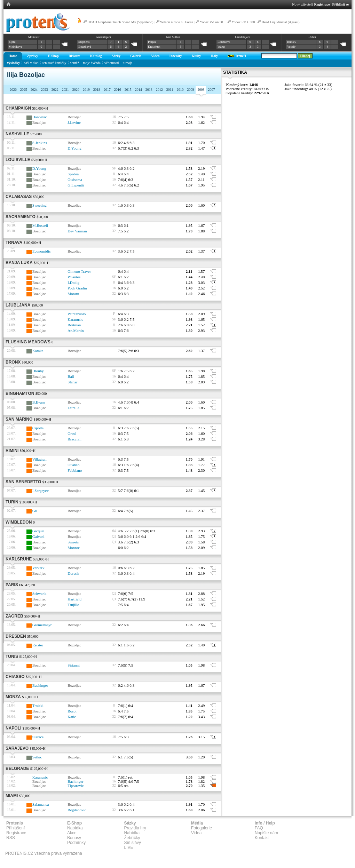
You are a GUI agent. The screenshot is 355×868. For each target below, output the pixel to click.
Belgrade (17, 769)
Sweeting (40, 205)
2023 (45, 90)
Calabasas (19, 197)
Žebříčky (132, 838)
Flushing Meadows (28, 342)
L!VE (128, 847)
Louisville (18, 160)
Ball (71, 376)
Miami (12, 796)
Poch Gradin (77, 288)
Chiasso (15, 677)
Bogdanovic (77, 810)
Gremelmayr (42, 625)
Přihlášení (15, 828)
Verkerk (38, 568)
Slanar (72, 382)
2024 (34, 90)
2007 (211, 90)
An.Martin (76, 331)
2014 (139, 90)
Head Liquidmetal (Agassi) (281, 22)
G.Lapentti (76, 185)
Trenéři (237, 56)
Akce (72, 833)
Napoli (13, 728)
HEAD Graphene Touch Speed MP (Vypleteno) (120, 22)
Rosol (72, 711)
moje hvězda (92, 63)
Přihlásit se (341, 4)
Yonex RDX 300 (243, 22)
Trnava (14, 242)
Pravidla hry (135, 828)
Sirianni (74, 665)
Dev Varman (77, 231)
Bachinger (40, 685)
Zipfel (13, 42)
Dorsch (73, 573)
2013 (149, 90)
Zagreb (14, 616)
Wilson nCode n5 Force (177, 22)
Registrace (322, 4)
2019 (86, 90)
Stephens (84, 42)
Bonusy (74, 838)
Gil (35, 511)
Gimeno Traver (79, 271)
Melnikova (15, 47)
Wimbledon (19, 522)
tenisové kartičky (54, 63)
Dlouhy (38, 371)
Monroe (74, 548)
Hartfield (74, 599)
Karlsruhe (19, 559)
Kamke (38, 351)
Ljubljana (18, 305)
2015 (128, 90)
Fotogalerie (202, 828)
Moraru (73, 294)
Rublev (292, 42)
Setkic (37, 757)
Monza (13, 697)
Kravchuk (154, 47)
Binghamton (20, 393)
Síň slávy (132, 843)
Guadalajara (103, 37)
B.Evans (39, 402)
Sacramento (21, 217)
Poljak (152, 42)
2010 (180, 90)
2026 (13, 90)
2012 (159, 90)
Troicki (38, 706)
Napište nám (266, 833)
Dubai (312, 37)
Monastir (34, 37)
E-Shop (53, 56)
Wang (221, 47)
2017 (107, 90)
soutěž (75, 63)
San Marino (19, 419)
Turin (12, 502)
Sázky (116, 56)
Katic (72, 717)
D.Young (74, 148)
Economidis (42, 251)
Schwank (39, 594)
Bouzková (85, 47)
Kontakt (262, 838)
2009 (190, 90)
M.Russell (40, 225)
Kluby (196, 56)
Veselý (291, 47)
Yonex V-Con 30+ (212, 22)
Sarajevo (17, 748)
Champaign (18, 108)
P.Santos (74, 277)
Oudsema (75, 180)
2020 (76, 90)
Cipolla (38, 428)
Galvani (38, 536)
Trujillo (73, 605)
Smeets (73, 542)
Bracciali (74, 439)
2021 (65, 90)
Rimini (12, 451)
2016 (118, 90)
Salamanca (41, 804)
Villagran (40, 459)
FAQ (259, 828)
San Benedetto (23, 482)
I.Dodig (73, 282)
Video (155, 56)
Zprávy (33, 56)
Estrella (73, 408)
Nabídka (75, 828)
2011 (170, 90)
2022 (55, 90)
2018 (97, 90)
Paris (12, 585)
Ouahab (73, 465)
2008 (201, 90)
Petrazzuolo (77, 314)
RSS (11, 838)
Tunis (12, 656)
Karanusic (75, 319)
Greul (72, 433)
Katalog (96, 56)
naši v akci (31, 63)
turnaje (128, 63)
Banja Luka (19, 263)
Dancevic (40, 117)
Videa (196, 833)
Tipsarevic (76, 786)
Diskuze (74, 56)
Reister (38, 645)
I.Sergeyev (41, 491)
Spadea (73, 174)
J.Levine (74, 122)
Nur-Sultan (173, 37)
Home (13, 56)
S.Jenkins (40, 143)
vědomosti (112, 63)
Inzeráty (176, 56)
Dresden (16, 636)
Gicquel (38, 531)
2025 (24, 90)
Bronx (13, 362)
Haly (214, 56)
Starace (38, 737)
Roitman (74, 325)
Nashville (17, 134)
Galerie (136, 56)
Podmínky (76, 843)
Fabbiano (75, 470)
